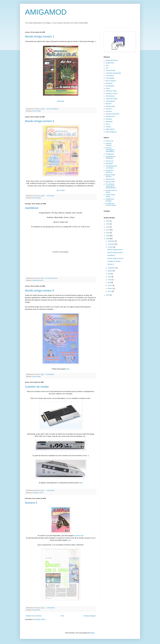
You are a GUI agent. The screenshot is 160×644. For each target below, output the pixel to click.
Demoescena (110, 179)
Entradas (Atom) (40, 619)
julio (109, 274)
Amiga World (36, 610)
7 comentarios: (51, 490)
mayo (110, 280)
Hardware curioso (38, 493)
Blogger (92, 633)
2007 (108, 295)
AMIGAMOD (46, 12)
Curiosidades (110, 78)
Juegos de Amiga (111, 99)
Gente (108, 88)
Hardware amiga (111, 91)
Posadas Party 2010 (112, 114)
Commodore (110, 76)
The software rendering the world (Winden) (111, 186)
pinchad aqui (79, 536)
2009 (108, 236)
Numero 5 (31, 503)
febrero (110, 288)
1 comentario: (50, 196)
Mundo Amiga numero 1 (40, 36)
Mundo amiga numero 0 (39, 291)
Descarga (61, 101)
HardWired (32, 208)
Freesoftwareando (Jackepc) (111, 167)
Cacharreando (110, 70)
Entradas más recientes (33, 616)
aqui (68, 369)
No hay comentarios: (52, 109)
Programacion (110, 116)
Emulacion (109, 83)
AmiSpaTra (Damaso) (109, 171)
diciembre (111, 241)
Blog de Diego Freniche (110, 176)
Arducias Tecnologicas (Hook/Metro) (110, 150)
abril (109, 283)
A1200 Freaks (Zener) (110, 196)
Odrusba (108, 109)
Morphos (109, 104)
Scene (108, 124)
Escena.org (109, 141)
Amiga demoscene (38, 280)
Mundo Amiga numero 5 (40, 121)
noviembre (112, 244)
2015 (108, 221)
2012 (108, 227)
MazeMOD (109, 164)
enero (110, 291)
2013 (108, 224)
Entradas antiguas (90, 616)
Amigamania (110, 154)
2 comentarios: (51, 608)
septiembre (112, 268)
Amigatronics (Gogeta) (110, 200)
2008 (108, 239)
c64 (107, 68)
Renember (109, 122)
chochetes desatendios (113, 73)
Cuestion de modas (37, 387)
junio (110, 277)
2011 (108, 230)
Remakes (109, 119)
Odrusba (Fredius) (109, 144)
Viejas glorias (110, 129)
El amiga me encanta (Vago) (111, 204)
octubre (111, 247)
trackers (108, 127)
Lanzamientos (110, 101)
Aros (107, 65)
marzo (110, 285)
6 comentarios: (50, 374)
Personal (109, 111)
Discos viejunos (111, 81)
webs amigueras (111, 132)
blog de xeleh (110, 182)
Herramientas (110, 96)
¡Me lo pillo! (61, 190)
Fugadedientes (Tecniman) (111, 157)
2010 (108, 233)
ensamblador (110, 86)
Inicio (62, 616)
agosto (110, 271)
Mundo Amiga (36, 111)
